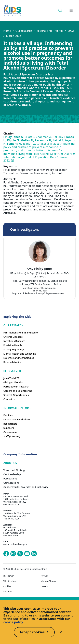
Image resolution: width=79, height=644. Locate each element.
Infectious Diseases (14, 341)
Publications (10, 479)
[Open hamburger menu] (71, 10)
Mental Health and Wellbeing (20, 354)
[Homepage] (12, 10)
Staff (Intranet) (12, 436)
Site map (8, 592)
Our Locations (11, 483)
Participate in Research (16, 387)
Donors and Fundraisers (17, 419)
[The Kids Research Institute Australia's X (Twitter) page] (20, 554)
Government (10, 432)
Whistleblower (10, 581)
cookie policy (13, 622)
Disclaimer (9, 576)
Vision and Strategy (14, 470)
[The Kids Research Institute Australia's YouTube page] (27, 554)
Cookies (7, 586)
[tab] (38, 279)
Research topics (12, 362)
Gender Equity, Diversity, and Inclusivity (26, 487)
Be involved (12, 371)
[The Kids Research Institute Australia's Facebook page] (6, 554)
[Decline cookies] (61, 632)
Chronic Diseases (13, 337)
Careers (45, 586)
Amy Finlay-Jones (40, 269)
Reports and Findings (50, 31)
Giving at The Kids (14, 382)
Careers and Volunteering (18, 391)
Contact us (9, 399)
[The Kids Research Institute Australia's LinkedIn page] (34, 554)
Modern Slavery (49, 581)
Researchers (10, 424)
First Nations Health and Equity (21, 333)
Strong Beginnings (14, 349)
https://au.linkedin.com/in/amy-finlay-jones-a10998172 (39, 293)
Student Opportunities (16, 395)
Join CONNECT (11, 378)
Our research (24, 31)
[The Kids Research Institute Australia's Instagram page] (13, 554)
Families (8, 415)
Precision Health (13, 345)
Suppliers (9, 428)
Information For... (17, 408)
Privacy (44, 576)
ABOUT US (10, 463)
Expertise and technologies (19, 358)
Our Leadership (12, 474)
